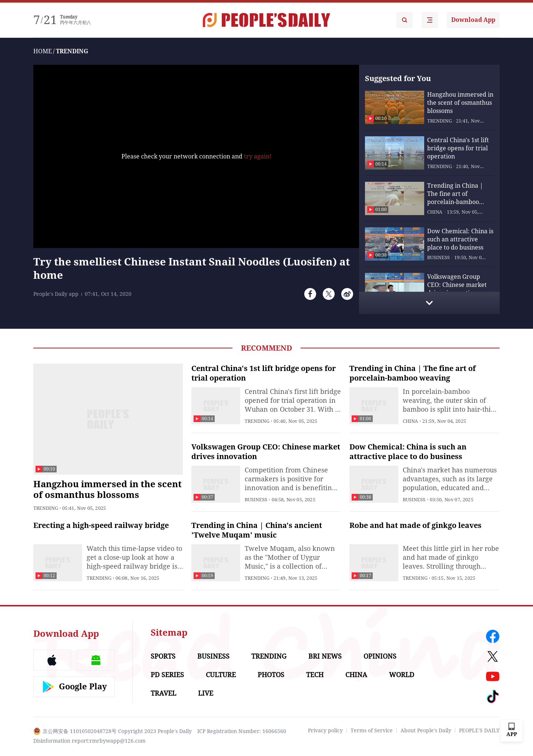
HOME (43, 51)
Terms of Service (372, 730)
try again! (258, 156)
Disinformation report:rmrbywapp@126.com (89, 741)
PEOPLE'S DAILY (479, 730)
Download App (473, 20)
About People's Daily (426, 730)
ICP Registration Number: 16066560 (242, 731)
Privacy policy (325, 730)
